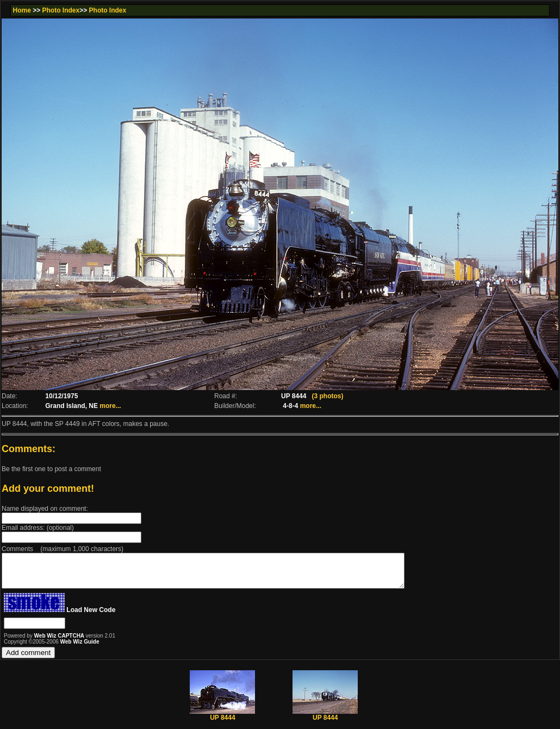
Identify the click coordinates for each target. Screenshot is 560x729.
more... (110, 406)
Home (21, 10)
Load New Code (91, 616)
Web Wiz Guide (80, 648)
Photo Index (61, 10)
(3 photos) (327, 396)
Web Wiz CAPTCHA (60, 642)
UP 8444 (222, 721)
